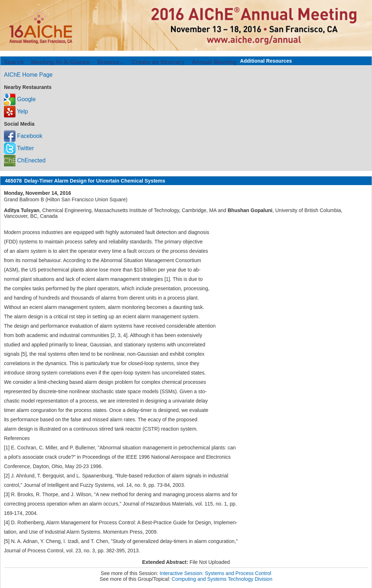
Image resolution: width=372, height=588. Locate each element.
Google (20, 99)
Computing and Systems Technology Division (222, 579)
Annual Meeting (214, 62)
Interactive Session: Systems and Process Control (215, 573)
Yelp (16, 111)
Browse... (111, 62)
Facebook (23, 136)
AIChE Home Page (28, 75)
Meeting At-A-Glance (60, 62)
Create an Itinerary (158, 62)
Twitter (19, 148)
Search (14, 62)
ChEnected (25, 160)
